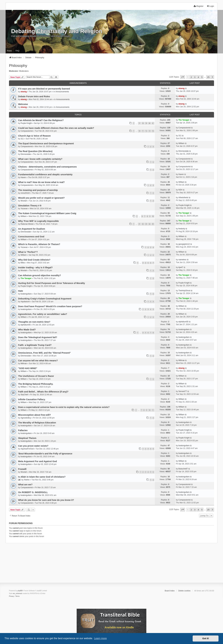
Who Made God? (27, 330)
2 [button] (191, 77)
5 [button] (202, 77)
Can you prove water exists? (33, 446)
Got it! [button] (206, 638)
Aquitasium (25, 302)
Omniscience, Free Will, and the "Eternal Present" (44, 353)
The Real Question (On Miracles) (35, 151)
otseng (24, 92)
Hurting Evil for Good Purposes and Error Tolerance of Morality (52, 283)
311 (22, 139)
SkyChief (24, 395)
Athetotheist (183, 198)
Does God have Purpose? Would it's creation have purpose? (50, 306)
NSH (180, 190)
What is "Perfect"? (28, 252)
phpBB (20, 591)
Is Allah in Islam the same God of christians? (42, 477)
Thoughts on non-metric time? (34, 322)
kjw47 (181, 267)
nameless (182, 260)
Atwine (27, 480)
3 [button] (195, 77)
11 (143, 131)
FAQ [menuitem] (17, 51)
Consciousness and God (31, 237)
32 (143, 224)
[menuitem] (12, 596)
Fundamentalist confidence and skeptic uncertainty (45, 174)
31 (139, 224)
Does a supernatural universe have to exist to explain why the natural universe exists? (64, 407)
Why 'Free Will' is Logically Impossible (38, 221)
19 (146, 123)
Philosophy (18, 66)
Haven (23, 177)
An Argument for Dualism (32, 229)
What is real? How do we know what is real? (41, 182)
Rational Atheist (27, 224)
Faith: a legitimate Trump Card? (35, 345)
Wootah (24, 201)
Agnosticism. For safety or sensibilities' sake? (43, 314)
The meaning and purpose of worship (38, 190)
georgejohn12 (184, 244)
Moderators (24, 71)
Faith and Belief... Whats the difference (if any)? (43, 392)
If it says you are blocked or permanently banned (44, 89)
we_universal (17, 593)
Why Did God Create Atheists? (34, 260)
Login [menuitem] (210, 6)
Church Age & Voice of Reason (34, 136)
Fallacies (23, 430)
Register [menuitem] (199, 6)
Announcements (62, 92)
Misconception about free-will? (34, 415)
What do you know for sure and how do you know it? (46, 500)
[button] (183, 77)
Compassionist (27, 131)
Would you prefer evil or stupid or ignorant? (41, 198)
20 (149, 123)
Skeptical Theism (27, 438)
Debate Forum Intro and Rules (34, 96)
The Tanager (184, 120)
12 (146, 131)
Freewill (22, 469)
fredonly (182, 229)
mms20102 (25, 193)
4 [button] (198, 77)
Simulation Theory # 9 (30, 206)
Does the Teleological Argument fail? (38, 337)
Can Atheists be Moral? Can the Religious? (41, 120)
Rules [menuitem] (10, 51)
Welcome (23, 104)
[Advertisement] (111, 565)
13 (149, 131)
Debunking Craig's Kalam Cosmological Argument (45, 299)
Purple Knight (26, 123)
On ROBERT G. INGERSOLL (33, 492)
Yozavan (24, 209)
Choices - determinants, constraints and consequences (47, 167)
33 (146, 224)
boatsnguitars (26, 294)
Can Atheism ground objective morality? (39, 275)
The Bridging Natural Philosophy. (36, 384)
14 (153, 131)
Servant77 (183, 391)
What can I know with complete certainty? (40, 159)
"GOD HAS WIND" (28, 368)
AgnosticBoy (26, 418)
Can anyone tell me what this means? (38, 361)
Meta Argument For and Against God (37, 461)
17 (139, 123)
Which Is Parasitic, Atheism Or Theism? (39, 244)
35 (153, 224)
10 (139, 131)
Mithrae (24, 363)
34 (149, 224)
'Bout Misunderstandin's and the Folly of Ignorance (45, 454)
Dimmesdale (26, 154)
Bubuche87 (183, 469)
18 (143, 123)
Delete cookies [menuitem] (184, 591)
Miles (23, 263)
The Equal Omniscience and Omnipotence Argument (46, 144)
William (181, 143)
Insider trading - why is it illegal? (35, 268)
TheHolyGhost (184, 291)
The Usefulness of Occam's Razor (36, 376)
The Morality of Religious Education (37, 423)
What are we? (25, 485)
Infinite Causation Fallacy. (32, 399)
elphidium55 (26, 325)
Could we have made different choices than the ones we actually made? (56, 128)
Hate (21, 291)
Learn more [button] (100, 638)
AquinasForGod (27, 449)
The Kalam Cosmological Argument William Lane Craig (47, 213)
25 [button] (208, 77)
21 (153, 123)
